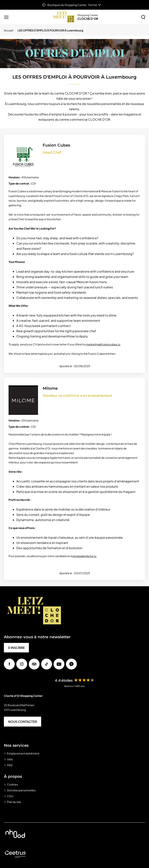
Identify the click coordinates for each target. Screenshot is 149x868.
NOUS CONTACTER (23, 722)
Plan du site (14, 802)
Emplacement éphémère (23, 753)
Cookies (12, 784)
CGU (10, 796)
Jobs (10, 759)
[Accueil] (10, 30)
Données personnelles (21, 790)
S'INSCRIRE (16, 648)
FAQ (10, 765)
